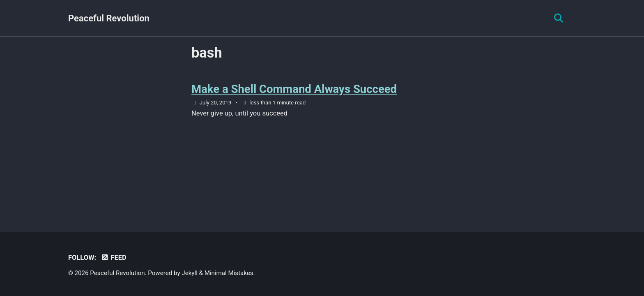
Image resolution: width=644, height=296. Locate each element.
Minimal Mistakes (229, 273)
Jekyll (190, 273)
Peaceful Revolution (109, 18)
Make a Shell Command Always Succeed (294, 89)
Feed (114, 258)
